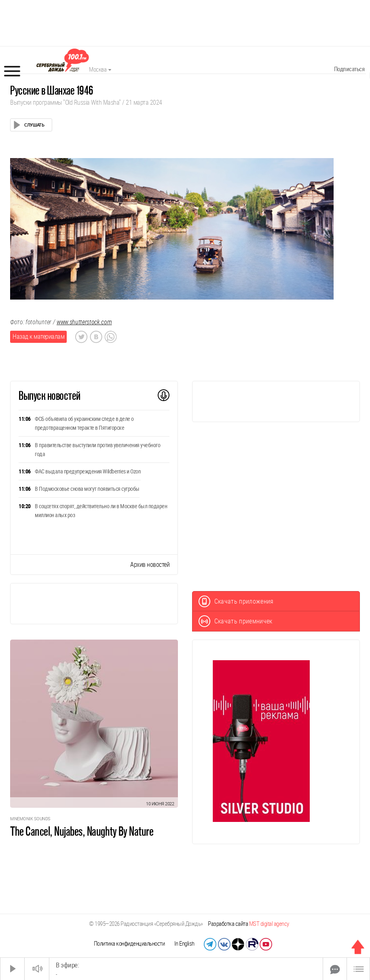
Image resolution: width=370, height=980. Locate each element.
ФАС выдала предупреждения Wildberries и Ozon (88, 471)
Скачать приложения (236, 601)
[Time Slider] (186, 969)
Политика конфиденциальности (129, 944)
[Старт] (13, 969)
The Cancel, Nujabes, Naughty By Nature (82, 831)
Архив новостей (150, 565)
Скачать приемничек (236, 621)
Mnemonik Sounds (30, 819)
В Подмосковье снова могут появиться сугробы (87, 489)
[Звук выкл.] (37, 969)
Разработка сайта (248, 924)
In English (184, 944)
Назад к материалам (38, 337)
